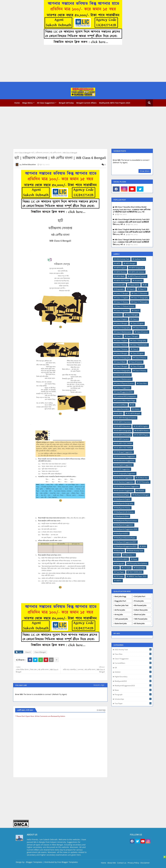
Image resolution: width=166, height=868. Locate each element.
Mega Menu (27, 103)
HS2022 (141, 491)
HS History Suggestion (124, 478)
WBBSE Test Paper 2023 (138, 576)
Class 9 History (141, 371)
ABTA (118, 263)
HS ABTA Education (123, 426)
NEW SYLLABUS (122, 559)
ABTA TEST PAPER (123, 281)
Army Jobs (119, 614)
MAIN (144, 546)
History (137, 409)
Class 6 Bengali (25, 153)
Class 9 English (138, 366)
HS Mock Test (143, 478)
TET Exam (120, 576)
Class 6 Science (142, 332)
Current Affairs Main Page (126, 401)
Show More (145, 171)
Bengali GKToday (66, 103)
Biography (120, 289)
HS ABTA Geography (124, 431)
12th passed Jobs (121, 619)
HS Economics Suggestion (126, 456)
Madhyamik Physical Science (127, 521)
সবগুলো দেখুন (99, 685)
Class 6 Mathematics (124, 332)
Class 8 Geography (123, 358)
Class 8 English (138, 353)
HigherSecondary (122, 409)
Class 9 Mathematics (124, 379)
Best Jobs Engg (120, 596)
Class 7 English (122, 341)
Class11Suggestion (123, 388)
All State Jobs (139, 623)
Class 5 (119, 315)
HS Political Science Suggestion (127, 486)
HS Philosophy (144, 482)
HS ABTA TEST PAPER (124, 443)
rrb (117, 568)
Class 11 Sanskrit (122, 311)
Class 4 (137, 311)
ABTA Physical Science (138, 276)
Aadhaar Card (140, 259)
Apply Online (135, 285)
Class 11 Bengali (122, 293)
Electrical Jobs (140, 614)
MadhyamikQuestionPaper (126, 538)
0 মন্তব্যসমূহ (101, 710)
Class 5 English (122, 319)
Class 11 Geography (141, 298)
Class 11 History (122, 302)
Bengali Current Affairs (86, 103)
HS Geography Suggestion (126, 473)
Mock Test (120, 551)
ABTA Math (120, 276)
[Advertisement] (78, 64)
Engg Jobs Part (120, 601)
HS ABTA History (143, 431)
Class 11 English (122, 298)
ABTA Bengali (131, 263)
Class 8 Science (137, 362)
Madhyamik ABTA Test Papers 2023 (115, 103)
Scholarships (140, 568)
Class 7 (119, 336)
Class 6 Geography (123, 328)
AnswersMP (120, 285)
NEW (118, 555)
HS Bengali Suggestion (124, 452)
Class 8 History (141, 358)
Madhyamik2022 (122, 533)
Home (17, 103)
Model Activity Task (136, 551)
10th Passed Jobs (141, 619)
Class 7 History (122, 345)
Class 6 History (141, 328)
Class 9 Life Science (123, 375)
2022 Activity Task (123, 259)
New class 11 (130, 555)
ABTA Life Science (138, 272)
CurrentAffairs (121, 405)
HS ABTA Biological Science (126, 418)
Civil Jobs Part (140, 596)
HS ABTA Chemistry (123, 422)
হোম (16, 153)
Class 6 (28, 652)
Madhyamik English (123, 499)
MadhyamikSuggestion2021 (126, 542)
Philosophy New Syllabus (138, 563)
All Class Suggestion (46, 103)
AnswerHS (139, 281)
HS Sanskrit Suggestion (125, 491)
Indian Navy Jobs (141, 610)
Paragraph (120, 563)
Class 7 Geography (139, 341)
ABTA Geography (137, 268)
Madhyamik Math (122, 516)
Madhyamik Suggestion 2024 (127, 529)
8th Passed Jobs (140, 605)
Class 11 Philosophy (140, 302)
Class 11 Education (140, 293)
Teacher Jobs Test (122, 605)
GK (133, 405)
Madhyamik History (123, 508)
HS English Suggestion (124, 465)
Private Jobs (139, 601)
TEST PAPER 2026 (136, 572)
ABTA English (121, 268)
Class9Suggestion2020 (124, 392)
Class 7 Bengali (132, 336)
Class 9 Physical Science (125, 383)
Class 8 (135, 349)
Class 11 (143, 289)
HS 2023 (119, 413)
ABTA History (121, 272)
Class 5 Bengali (132, 315)
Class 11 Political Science (125, 306)
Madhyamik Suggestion (125, 525)
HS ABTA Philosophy (124, 435)
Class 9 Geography (123, 371)
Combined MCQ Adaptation (126, 396)
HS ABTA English (142, 426)
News (135, 559)
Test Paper (120, 572)
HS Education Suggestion (125, 461)
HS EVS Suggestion (123, 469)
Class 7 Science (122, 349)
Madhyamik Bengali (142, 495)
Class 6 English (138, 323)
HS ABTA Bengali (134, 413)
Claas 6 (132, 289)
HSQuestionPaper (123, 495)
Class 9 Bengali (122, 366)
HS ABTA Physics (142, 435)
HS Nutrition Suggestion (125, 482)
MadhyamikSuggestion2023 (126, 546)
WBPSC (119, 581)
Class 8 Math (121, 362)
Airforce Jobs (120, 610)
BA (146, 285)
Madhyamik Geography (125, 503)
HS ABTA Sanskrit (123, 439)
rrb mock (127, 568)
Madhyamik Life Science (125, 512)
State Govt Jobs (121, 623)
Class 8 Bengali (122, 353)
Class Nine (143, 383)
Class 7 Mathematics (140, 345)
